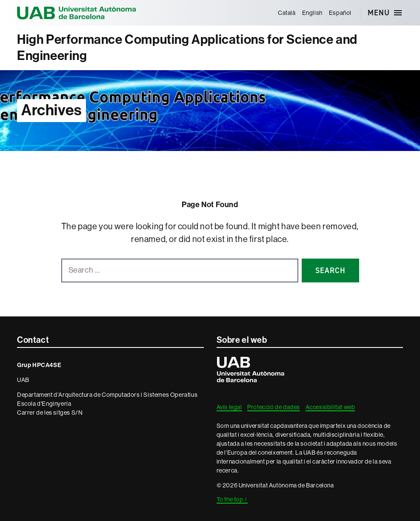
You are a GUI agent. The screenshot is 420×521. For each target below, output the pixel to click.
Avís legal (229, 407)
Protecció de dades (274, 407)
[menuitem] (287, 13)
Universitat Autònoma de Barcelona (77, 13)
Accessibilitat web (330, 407)
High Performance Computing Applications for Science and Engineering (187, 48)
